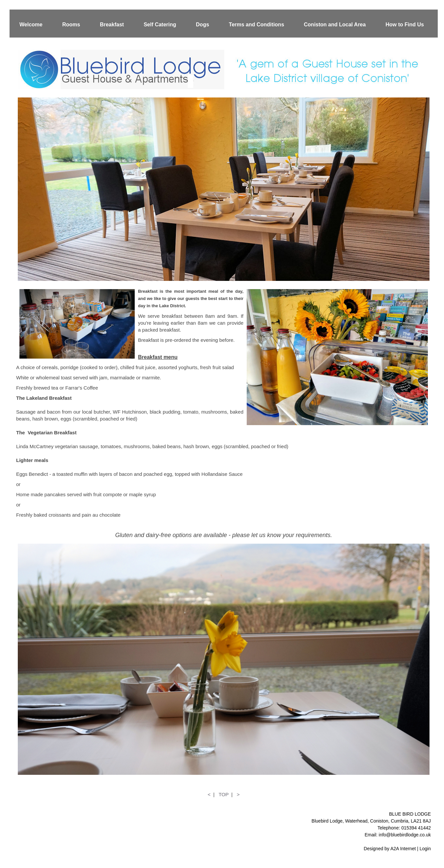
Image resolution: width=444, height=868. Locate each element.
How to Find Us (404, 25)
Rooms (71, 25)
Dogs (203, 25)
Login (425, 849)
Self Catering (160, 25)
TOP (224, 794)
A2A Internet (403, 849)
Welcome (31, 25)
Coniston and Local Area (335, 25)
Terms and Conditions (257, 25)
